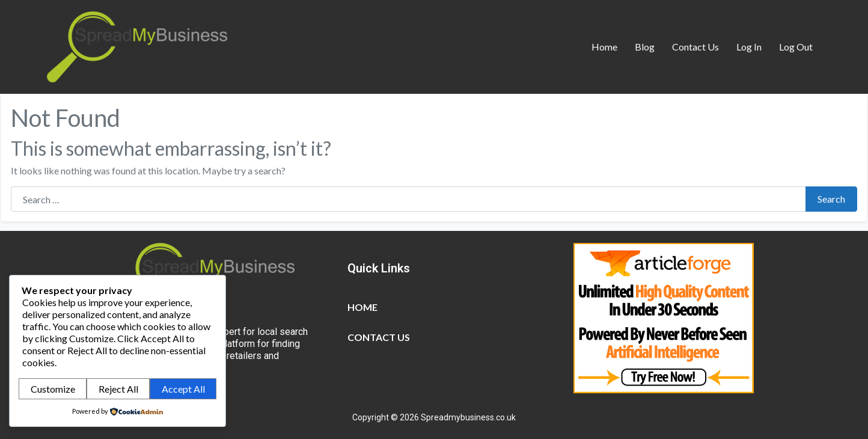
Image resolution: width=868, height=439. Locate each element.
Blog (645, 47)
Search (831, 199)
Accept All (183, 389)
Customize (53, 389)
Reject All (118, 389)
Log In (749, 47)
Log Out (796, 47)
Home (604, 47)
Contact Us (695, 47)
